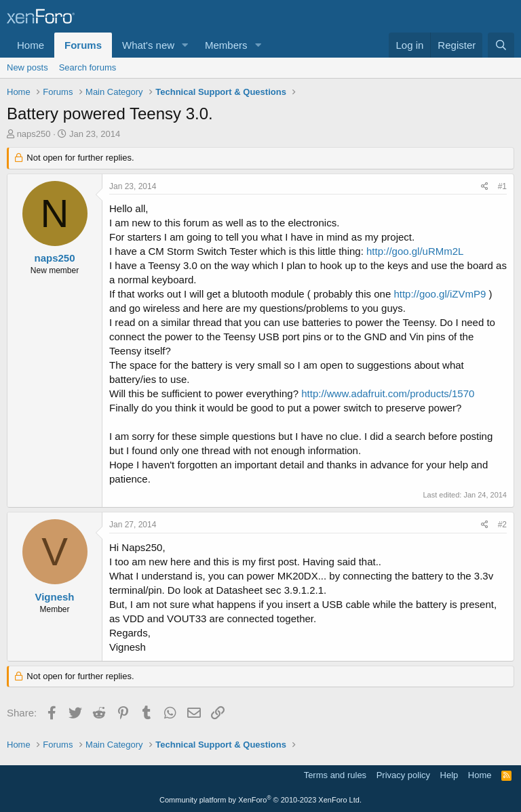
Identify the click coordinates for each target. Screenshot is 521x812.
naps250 (34, 134)
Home (31, 45)
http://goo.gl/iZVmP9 (440, 294)
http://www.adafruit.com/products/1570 (388, 393)
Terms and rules (335, 775)
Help (449, 775)
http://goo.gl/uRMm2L (415, 251)
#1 (502, 186)
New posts (27, 67)
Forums (83, 45)
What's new (148, 45)
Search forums (88, 67)
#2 (502, 525)
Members (226, 45)
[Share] (485, 187)
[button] (185, 45)
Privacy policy (403, 775)
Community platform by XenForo (260, 800)
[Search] (501, 45)
